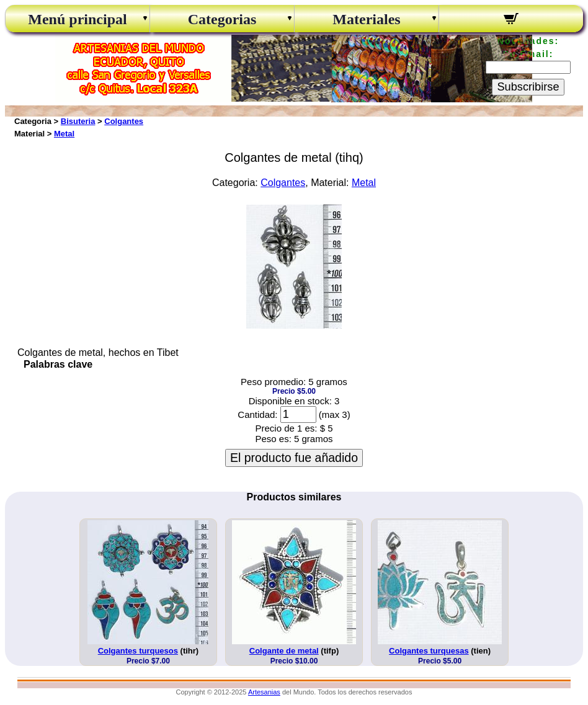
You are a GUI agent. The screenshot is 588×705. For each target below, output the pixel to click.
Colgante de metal (284, 651)
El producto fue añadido (294, 458)
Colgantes (124, 121)
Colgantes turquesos (138, 651)
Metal (64, 134)
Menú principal (77, 19)
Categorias (222, 19)
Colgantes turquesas (429, 651)
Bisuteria (78, 121)
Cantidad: (257, 415)
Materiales (366, 19)
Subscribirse (528, 87)
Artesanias (264, 692)
